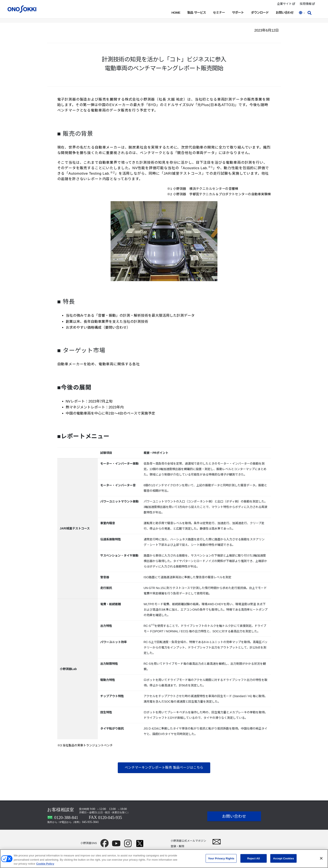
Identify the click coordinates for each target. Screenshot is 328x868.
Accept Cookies (283, 860)
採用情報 (307, 4)
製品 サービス (196, 13)
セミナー (219, 13)
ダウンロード (260, 13)
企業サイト (286, 4)
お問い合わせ (285, 13)
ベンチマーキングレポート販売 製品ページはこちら (164, 768)
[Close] (321, 860)
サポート (238, 13)
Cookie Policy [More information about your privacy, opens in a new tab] (45, 865)
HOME (176, 13)
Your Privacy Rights (221, 860)
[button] (302, 13)
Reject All (253, 860)
